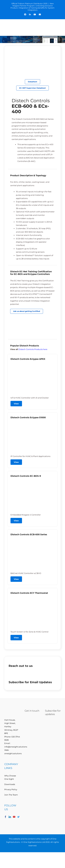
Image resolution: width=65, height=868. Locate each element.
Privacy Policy (11, 789)
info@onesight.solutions (16, 747)
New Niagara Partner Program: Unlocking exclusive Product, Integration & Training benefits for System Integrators (32, 7)
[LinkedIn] (10, 817)
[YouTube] (14, 817)
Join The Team (11, 795)
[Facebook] (5, 817)
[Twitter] (18, 817)
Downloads (10, 784)
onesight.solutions (13, 753)
